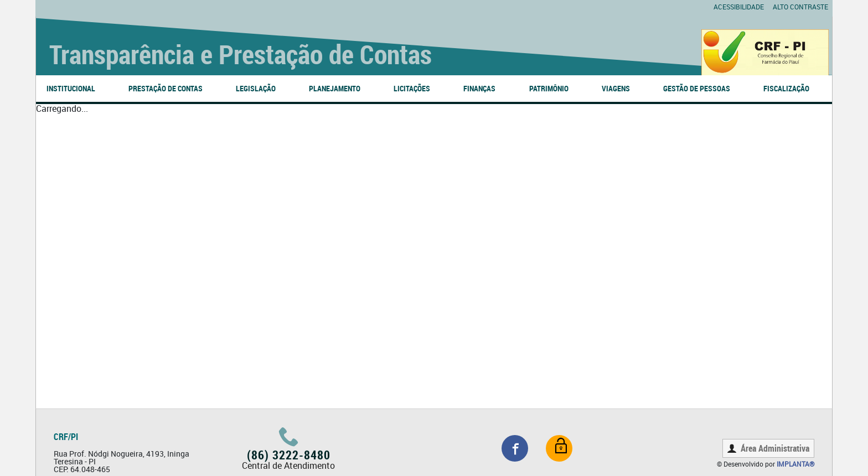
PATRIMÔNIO (549, 88)
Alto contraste (800, 7)
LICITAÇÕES (412, 88)
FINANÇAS (479, 88)
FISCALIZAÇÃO (786, 88)
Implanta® (795, 464)
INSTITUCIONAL (71, 88)
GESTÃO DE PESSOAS (697, 88)
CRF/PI (66, 437)
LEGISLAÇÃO (256, 88)
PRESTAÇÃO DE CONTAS (166, 88)
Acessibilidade (739, 7)
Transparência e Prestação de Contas (241, 54)
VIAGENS (616, 88)
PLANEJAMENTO (335, 88)
